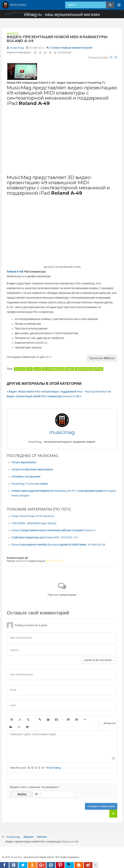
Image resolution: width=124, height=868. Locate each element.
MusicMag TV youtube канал (30, 484)
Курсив (20, 719)
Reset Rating (53, 768)
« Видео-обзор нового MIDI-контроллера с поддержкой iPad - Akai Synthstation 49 (59, 392)
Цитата (11, 727)
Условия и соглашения (26, 477)
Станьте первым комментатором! (71, 48)
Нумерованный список (76, 719)
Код (19, 727)
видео (69, 369)
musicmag (17, 48)
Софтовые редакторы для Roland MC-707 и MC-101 (45, 538)
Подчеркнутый (28, 719)
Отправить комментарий (101, 806)
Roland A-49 (15, 272)
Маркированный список (68, 719)
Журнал (28, 837)
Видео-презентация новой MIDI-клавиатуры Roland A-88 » (44, 396)
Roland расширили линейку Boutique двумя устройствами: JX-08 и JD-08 (58, 545)
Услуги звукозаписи (24, 462)
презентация (84, 369)
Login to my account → (99, 660)
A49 (29, 369)
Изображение (48, 719)
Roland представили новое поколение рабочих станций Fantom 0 (53, 530)
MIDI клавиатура (53, 369)
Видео (56, 719)
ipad (37, 369)
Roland (20, 369)
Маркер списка (85, 719)
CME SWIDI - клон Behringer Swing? (34, 523)
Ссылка (40, 719)
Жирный (11, 719)
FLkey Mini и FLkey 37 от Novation (33, 516)
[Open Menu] (119, 5)
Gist (27, 727)
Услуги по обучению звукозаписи (32, 470)
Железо (13, 34)
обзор (98, 369)
